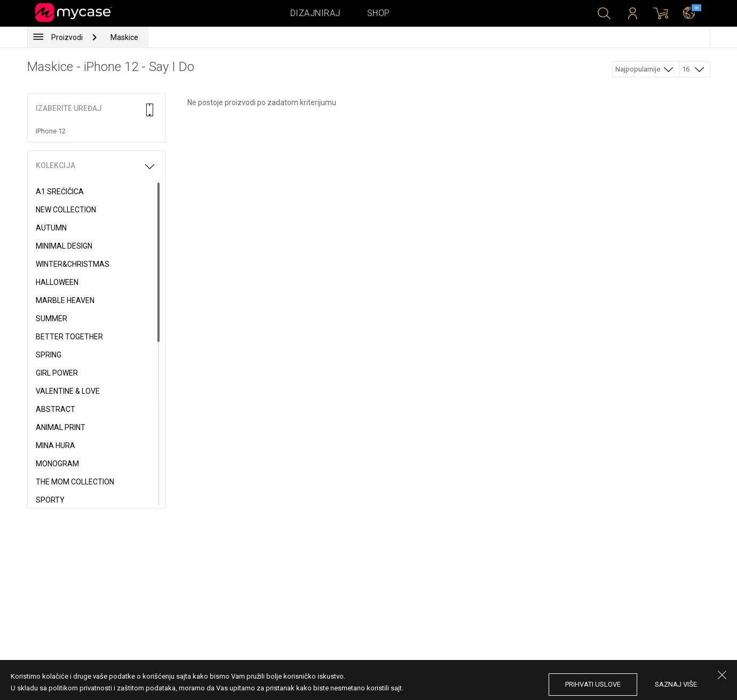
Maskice (124, 37)
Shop (379, 13)
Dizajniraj (315, 13)
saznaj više (676, 684)
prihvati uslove (593, 684)
